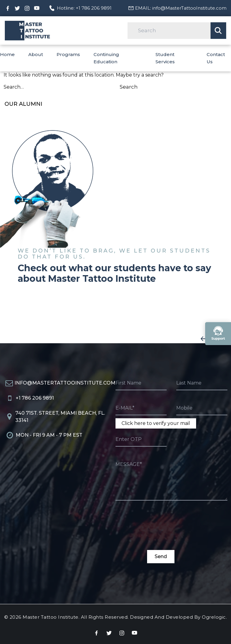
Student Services (165, 58)
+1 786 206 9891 (35, 398)
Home (7, 54)
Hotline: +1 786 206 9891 (84, 8)
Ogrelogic (214, 617)
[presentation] (161, 529)
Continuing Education (106, 58)
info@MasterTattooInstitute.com (65, 383)
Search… (14, 87)
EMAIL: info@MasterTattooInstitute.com (181, 8)
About (36, 54)
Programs (68, 54)
